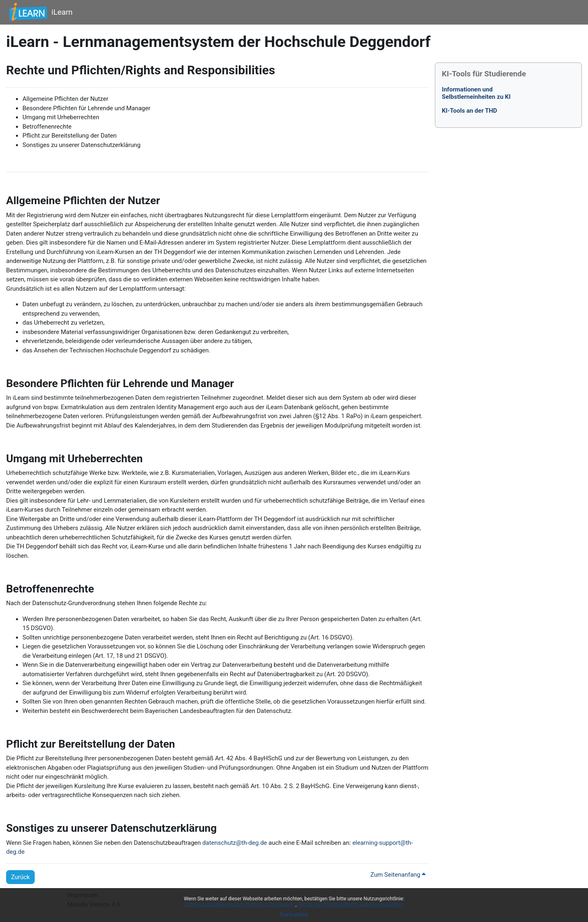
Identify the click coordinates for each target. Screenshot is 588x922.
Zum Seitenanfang (398, 875)
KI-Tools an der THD (469, 111)
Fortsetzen (294, 915)
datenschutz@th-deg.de (235, 843)
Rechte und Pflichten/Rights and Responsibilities (351, 904)
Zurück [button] (20, 877)
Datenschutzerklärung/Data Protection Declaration (240, 904)
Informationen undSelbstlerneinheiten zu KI (476, 93)
